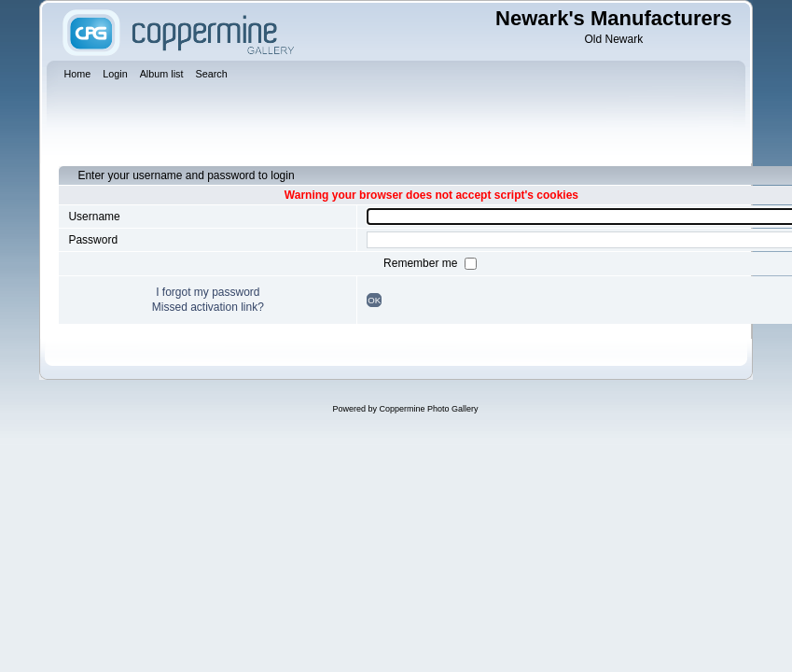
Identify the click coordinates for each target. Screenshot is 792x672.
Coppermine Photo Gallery (428, 409)
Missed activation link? (208, 307)
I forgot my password (208, 292)
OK (374, 300)
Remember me (422, 263)
